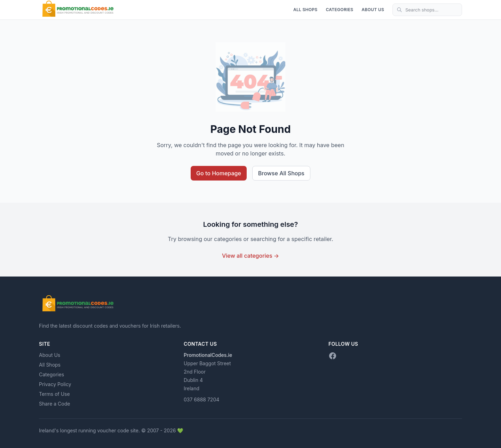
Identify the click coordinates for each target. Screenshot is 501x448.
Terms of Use (54, 394)
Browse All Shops (281, 173)
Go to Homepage (219, 173)
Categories (339, 10)
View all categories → (250, 256)
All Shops (305, 10)
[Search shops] (427, 10)
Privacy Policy (55, 384)
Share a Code (54, 404)
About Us (373, 10)
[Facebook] (333, 356)
